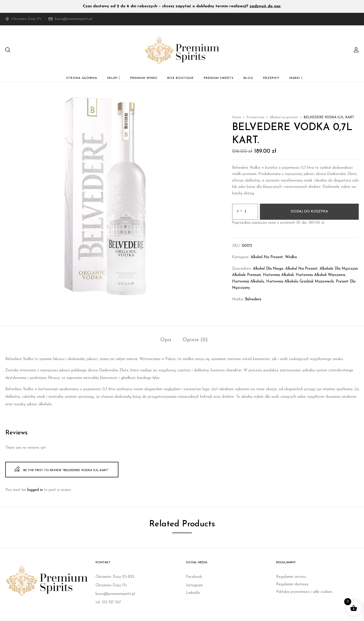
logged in (35, 490)
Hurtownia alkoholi (278, 275)
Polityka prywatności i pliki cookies (304, 592)
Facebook (194, 577)
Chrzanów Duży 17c (23, 19)
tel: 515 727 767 (108, 603)
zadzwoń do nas (265, 6)
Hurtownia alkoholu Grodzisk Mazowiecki (300, 282)
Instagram (194, 585)
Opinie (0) (195, 340)
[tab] (166, 341)
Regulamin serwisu (291, 577)
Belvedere (253, 299)
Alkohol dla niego (268, 269)
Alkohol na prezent (284, 117)
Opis (166, 340)
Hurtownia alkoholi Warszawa (320, 275)
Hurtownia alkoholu (248, 282)
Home (237, 117)
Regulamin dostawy (292, 584)
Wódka (291, 257)
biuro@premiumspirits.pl (74, 19)
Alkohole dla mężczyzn (339, 269)
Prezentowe (255, 117)
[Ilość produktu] (245, 212)
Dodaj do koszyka (309, 212)
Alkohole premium (246, 275)
